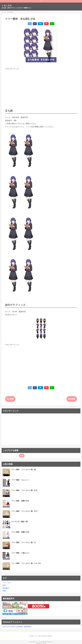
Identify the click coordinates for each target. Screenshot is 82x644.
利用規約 (19, 124)
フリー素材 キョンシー (20, 480)
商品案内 (6, 588)
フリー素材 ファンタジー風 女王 (24, 490)
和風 (4, 591)
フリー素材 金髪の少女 (20, 501)
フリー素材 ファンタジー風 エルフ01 (26, 563)
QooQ (44, 643)
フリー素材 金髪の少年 (20, 532)
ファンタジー (7, 583)
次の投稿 (10, 399)
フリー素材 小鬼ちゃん (20, 553)
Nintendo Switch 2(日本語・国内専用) (17, 627)
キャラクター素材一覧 (19, 522)
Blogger (50, 636)
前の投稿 (72, 399)
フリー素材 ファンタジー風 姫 (24, 469)
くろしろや (7, 6)
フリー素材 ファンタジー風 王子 (24, 511)
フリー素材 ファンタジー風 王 (24, 542)
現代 (4, 585)
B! (40, 24)
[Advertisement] (41, 85)
